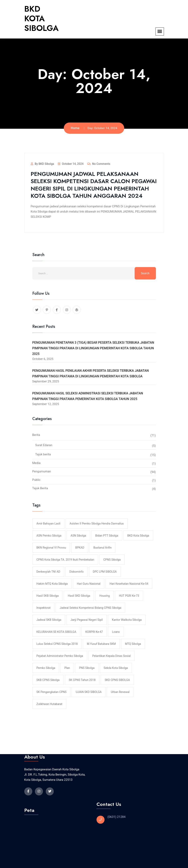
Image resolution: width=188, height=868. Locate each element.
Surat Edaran (44, 445)
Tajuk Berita (40, 488)
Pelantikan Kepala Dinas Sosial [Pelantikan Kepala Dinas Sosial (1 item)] (111, 656)
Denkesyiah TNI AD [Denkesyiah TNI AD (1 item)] (48, 572)
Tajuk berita (43, 454)
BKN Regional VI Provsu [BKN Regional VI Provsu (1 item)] (51, 548)
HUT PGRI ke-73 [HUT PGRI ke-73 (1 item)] (129, 596)
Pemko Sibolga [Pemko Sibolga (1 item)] (46, 668)
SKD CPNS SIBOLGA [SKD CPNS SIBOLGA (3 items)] (117, 680)
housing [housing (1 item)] (105, 596)
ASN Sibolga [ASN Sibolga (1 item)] (78, 536)
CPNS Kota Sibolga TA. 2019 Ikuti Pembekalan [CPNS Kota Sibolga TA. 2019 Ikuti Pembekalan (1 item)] (65, 560)
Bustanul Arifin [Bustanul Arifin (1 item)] (102, 548)
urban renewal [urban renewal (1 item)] (120, 692)
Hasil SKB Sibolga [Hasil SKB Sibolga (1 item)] (48, 596)
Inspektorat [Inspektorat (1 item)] (44, 608)
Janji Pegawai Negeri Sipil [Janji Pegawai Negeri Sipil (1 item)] (87, 620)
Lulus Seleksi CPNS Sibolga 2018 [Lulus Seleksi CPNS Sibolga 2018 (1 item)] (57, 644)
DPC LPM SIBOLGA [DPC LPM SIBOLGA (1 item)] (105, 572)
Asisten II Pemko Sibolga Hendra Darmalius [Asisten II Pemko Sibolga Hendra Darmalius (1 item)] (97, 524)
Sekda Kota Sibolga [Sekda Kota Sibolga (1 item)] (116, 668)
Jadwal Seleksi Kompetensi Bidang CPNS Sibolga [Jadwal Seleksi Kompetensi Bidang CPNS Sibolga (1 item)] (90, 608)
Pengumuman (42, 471)
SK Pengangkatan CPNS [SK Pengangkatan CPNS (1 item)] (52, 692)
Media (36, 463)
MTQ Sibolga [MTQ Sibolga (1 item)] (133, 644)
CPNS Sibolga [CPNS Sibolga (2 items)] (112, 560)
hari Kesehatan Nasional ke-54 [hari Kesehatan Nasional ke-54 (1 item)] (129, 584)
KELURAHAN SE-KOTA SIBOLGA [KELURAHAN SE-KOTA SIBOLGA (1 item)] (56, 632)
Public (36, 480)
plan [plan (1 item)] (67, 668)
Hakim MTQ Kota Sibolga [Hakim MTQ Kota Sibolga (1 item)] (52, 584)
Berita (36, 435)
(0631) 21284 (117, 817)
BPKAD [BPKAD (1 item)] (80, 548)
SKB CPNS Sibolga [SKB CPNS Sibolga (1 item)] (48, 680)
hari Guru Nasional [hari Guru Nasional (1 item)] (89, 584)
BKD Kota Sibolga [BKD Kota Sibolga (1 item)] (138, 536)
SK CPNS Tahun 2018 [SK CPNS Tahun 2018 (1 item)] (82, 680)
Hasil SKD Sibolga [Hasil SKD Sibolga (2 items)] (79, 596)
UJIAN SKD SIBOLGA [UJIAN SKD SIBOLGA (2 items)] (89, 692)
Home (75, 128)
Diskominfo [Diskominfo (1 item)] (77, 572)
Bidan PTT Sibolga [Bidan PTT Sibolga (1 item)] (107, 536)
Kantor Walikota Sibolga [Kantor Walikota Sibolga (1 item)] (127, 620)
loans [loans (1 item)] (116, 632)
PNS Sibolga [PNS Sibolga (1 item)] (87, 668)
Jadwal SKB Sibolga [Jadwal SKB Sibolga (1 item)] (49, 620)
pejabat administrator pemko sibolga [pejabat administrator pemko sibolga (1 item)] (60, 656)
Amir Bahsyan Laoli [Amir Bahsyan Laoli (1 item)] (49, 524)
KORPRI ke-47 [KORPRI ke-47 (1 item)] (94, 632)
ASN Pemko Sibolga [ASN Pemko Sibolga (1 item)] (49, 536)
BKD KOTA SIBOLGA (41, 18)
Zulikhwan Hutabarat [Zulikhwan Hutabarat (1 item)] (49, 704)
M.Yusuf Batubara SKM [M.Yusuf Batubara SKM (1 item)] (101, 644)
